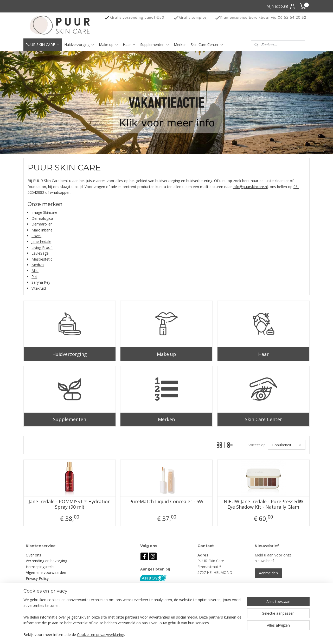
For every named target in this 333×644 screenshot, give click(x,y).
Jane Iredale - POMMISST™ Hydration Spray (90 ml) (70, 504)
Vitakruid (39, 288)
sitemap (185, 635)
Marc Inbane (42, 230)
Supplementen (155, 45)
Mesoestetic (42, 259)
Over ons (33, 555)
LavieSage (40, 253)
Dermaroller (42, 224)
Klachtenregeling (40, 584)
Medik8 (38, 265)
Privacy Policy (37, 578)
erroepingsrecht (42, 567)
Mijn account (281, 6)
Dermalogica (42, 218)
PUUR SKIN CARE (43, 45)
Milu (35, 271)
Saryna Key (41, 282)
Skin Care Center (207, 45)
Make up (109, 45)
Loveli (36, 236)
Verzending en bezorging (46, 561)
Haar (129, 45)
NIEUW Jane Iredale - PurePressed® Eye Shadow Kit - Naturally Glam (264, 504)
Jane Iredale (41, 241)
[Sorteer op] (287, 445)
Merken (180, 45)
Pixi (34, 277)
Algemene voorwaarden (46, 572)
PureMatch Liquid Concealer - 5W (166, 502)
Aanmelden (268, 573)
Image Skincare (44, 212)
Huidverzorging (79, 45)
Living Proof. (42, 247)
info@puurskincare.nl (250, 187)
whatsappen (60, 192)
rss (196, 635)
